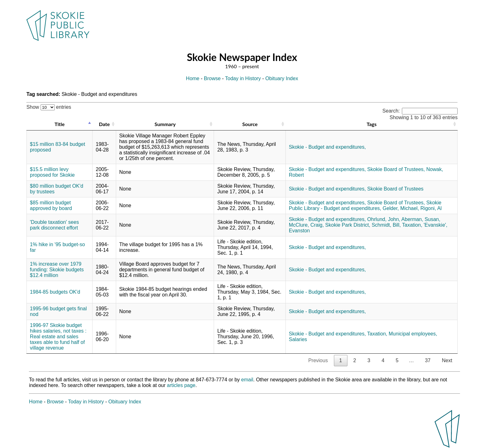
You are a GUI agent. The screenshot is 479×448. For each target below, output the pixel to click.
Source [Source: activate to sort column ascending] (250, 124)
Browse (212, 78)
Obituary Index (282, 78)
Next (447, 360)
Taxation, (412, 225)
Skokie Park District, (348, 225)
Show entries (49, 107)
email (247, 380)
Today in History (243, 78)
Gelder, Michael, (401, 208)
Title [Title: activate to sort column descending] (59, 124)
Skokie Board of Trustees (395, 189)
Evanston (299, 231)
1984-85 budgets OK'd (55, 292)
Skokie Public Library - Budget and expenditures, (365, 205)
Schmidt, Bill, (386, 225)
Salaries (298, 339)
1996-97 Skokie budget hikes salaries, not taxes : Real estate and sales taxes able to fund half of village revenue (58, 337)
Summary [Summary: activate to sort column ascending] (165, 124)
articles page (181, 385)
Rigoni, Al (431, 208)
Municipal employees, (413, 334)
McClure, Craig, (306, 225)
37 (428, 360)
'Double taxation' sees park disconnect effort (54, 225)
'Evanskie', (435, 225)
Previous (318, 360)
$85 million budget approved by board (51, 205)
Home (193, 78)
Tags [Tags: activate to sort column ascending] (372, 124)
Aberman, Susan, (421, 219)
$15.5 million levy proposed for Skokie (52, 172)
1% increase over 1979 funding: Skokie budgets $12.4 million (57, 270)
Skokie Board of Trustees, (396, 169)
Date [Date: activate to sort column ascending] (104, 124)
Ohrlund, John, (384, 219)
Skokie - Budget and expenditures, (327, 147)
